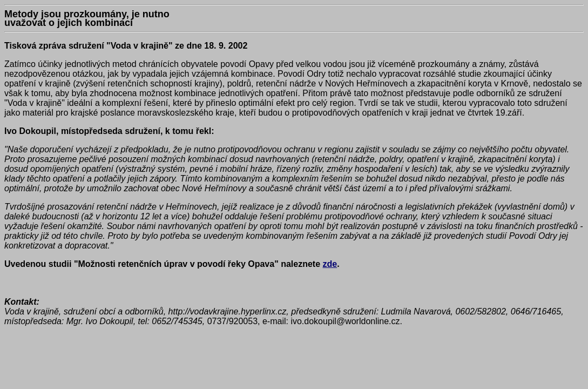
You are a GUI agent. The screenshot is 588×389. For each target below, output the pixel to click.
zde (330, 264)
